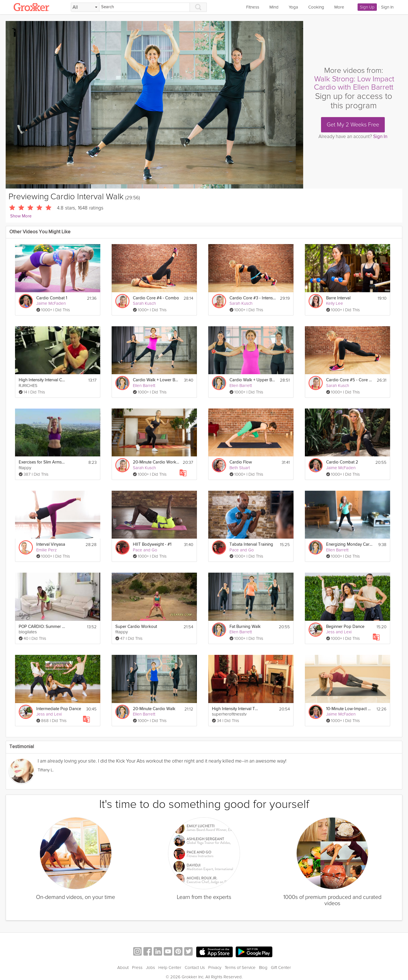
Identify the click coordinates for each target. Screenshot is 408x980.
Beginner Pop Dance (345, 627)
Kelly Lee (335, 303)
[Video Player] (154, 105)
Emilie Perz (46, 550)
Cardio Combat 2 (342, 462)
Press (137, 961)
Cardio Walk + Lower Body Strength (156, 380)
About (123, 961)
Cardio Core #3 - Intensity (253, 298)
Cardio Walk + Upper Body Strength (253, 380)
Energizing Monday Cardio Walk (349, 544)
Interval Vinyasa (51, 544)
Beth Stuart (240, 468)
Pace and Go (145, 550)
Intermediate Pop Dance (59, 709)
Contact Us (195, 961)
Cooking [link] (316, 7)
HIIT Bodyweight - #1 (152, 544)
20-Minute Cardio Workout (156, 462)
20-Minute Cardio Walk (154, 709)
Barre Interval (338, 298)
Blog (263, 961)
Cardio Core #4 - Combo (156, 298)
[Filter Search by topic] (85, 7)
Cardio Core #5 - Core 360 (349, 380)
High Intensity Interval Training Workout (235, 709)
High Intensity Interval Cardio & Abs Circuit (42, 380)
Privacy (215, 961)
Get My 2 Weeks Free (353, 125)
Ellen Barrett (144, 386)
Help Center (170, 961)
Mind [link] (274, 7)
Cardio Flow (241, 462)
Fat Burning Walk (245, 627)
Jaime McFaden (51, 303)
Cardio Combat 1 (52, 298)
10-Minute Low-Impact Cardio (349, 709)
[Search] (144, 7)
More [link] (339, 7)
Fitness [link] (253, 7)
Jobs (150, 961)
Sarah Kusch (144, 303)
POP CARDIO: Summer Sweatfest (42, 627)
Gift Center (281, 961)
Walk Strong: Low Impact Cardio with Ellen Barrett (354, 83)
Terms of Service (240, 961)
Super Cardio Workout (136, 627)
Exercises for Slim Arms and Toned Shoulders (42, 462)
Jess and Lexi (339, 632)
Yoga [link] (293, 7)
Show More (21, 216)
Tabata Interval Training (251, 544)
